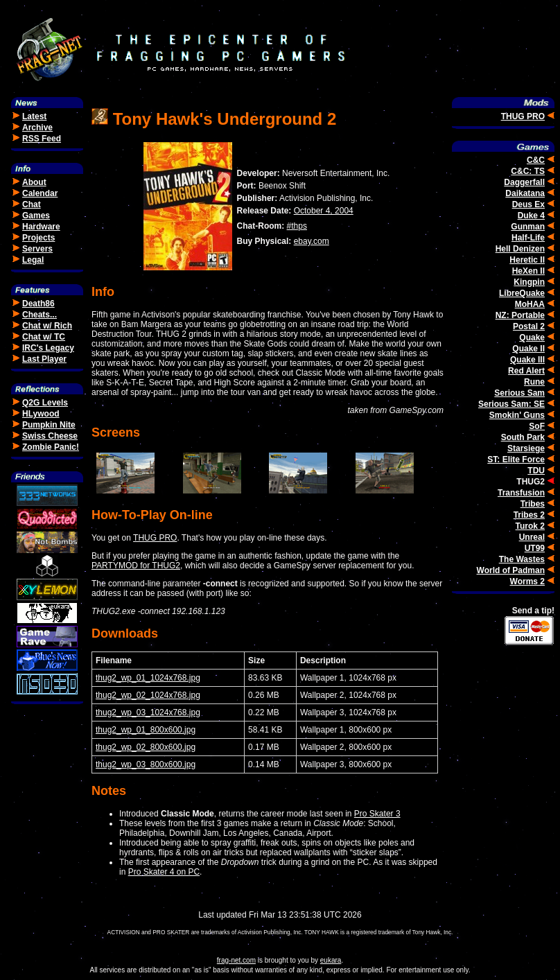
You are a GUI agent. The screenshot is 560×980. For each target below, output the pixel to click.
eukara (331, 960)
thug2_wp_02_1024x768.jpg (148, 695)
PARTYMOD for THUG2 (136, 566)
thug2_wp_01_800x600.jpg (146, 730)
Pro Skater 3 (377, 814)
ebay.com (312, 241)
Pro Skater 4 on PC (164, 872)
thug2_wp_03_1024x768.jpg (148, 712)
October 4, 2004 (324, 211)
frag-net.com (236, 960)
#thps (297, 226)
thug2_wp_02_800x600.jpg (146, 747)
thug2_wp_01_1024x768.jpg (148, 678)
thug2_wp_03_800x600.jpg (146, 764)
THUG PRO (155, 538)
